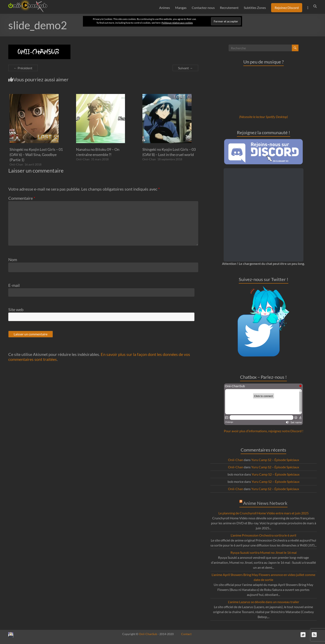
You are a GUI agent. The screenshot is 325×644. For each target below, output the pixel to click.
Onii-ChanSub (148, 634)
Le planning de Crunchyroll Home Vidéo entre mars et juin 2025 (264, 513)
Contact (186, 634)
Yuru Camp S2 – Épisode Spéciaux (275, 460)
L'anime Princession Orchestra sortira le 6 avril (263, 535)
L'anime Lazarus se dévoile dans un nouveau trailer (264, 602)
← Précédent (23, 68)
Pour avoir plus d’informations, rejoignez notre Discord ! (264, 431)
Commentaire (22, 198)
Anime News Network (265, 503)
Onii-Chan (16, 164)
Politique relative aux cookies (177, 23)
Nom (13, 259)
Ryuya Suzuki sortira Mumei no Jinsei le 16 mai (264, 552)
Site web (16, 309)
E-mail (14, 285)
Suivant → (185, 68)
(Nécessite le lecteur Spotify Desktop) (263, 117)
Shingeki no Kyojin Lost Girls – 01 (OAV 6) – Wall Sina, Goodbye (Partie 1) (36, 155)
